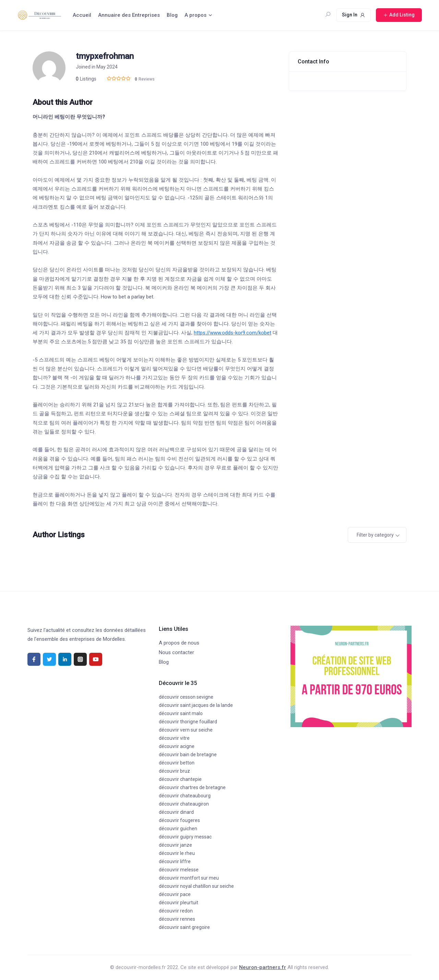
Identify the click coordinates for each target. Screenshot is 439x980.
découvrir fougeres (179, 820)
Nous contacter (176, 652)
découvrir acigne (177, 746)
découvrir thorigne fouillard (188, 722)
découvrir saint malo (181, 713)
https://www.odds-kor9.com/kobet (233, 333)
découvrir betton (177, 763)
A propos (195, 15)
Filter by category (375, 535)
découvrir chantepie (180, 779)
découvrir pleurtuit (179, 903)
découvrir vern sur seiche (186, 730)
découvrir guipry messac (185, 837)
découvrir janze (175, 845)
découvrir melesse (179, 870)
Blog (172, 15)
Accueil (82, 15)
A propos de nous (179, 643)
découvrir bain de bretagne (188, 755)
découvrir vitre (174, 738)
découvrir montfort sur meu (189, 878)
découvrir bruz (174, 771)
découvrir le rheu (177, 853)
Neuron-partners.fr (263, 967)
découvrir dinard (176, 812)
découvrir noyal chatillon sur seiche (196, 886)
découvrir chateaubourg (185, 796)
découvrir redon (176, 911)
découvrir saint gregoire (184, 927)
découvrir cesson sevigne (186, 697)
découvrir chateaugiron (184, 804)
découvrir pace (175, 894)
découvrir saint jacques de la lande (196, 705)
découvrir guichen (178, 829)
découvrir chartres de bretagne (192, 787)
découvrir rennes (177, 919)
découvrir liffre (175, 861)
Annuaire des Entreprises (129, 15)
